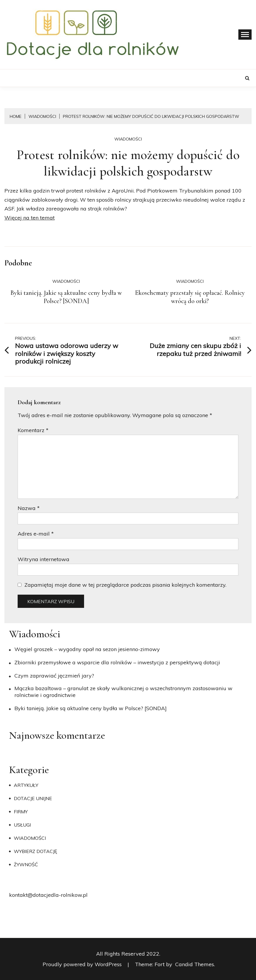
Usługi (22, 825)
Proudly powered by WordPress (83, 964)
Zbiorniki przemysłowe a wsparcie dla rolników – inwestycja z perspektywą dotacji (117, 662)
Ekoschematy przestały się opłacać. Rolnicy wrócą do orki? (190, 297)
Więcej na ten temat (30, 218)
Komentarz (33, 430)
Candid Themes (195, 964)
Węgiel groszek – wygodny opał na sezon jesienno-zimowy (87, 649)
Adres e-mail (36, 534)
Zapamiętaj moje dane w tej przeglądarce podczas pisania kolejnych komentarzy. (125, 585)
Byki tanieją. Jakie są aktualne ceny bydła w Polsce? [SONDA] (66, 297)
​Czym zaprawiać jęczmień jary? (54, 676)
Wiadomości (128, 139)
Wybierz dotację (35, 851)
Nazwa (29, 508)
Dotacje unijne (33, 798)
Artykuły (26, 785)
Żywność (26, 864)
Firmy (21, 812)
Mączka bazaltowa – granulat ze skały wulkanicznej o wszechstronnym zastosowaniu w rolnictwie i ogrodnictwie (123, 692)
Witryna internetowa (43, 559)
